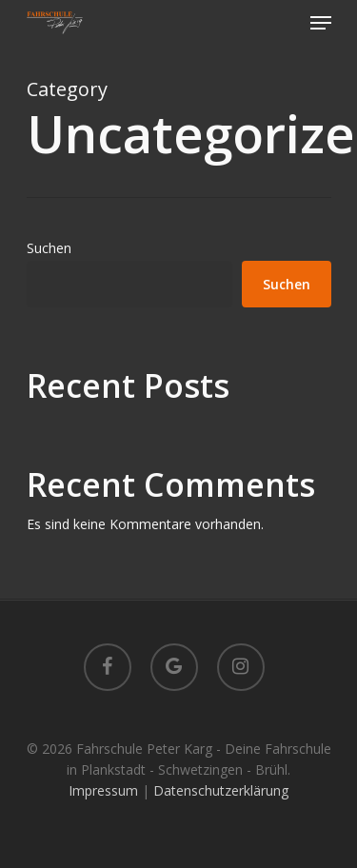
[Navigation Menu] (321, 23)
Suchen (49, 248)
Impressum (103, 790)
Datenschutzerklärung (221, 790)
